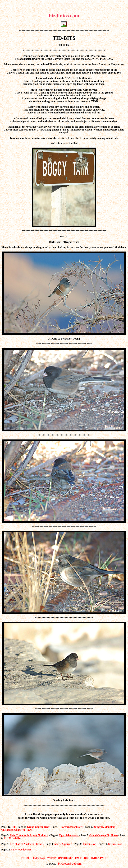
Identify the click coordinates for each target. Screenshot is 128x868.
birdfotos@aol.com (70, 864)
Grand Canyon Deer (38, 827)
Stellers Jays (115, 844)
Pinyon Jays (89, 844)
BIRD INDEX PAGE (96, 858)
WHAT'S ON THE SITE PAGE (65, 858)
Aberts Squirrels (63, 844)
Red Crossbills (12, 838)
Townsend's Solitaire (71, 827)
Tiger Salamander (69, 835)
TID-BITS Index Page (33, 858)
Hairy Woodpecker (21, 850)
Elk (14, 827)
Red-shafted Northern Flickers (27, 844)
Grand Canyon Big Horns (104, 835)
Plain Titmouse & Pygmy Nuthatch (29, 835)
